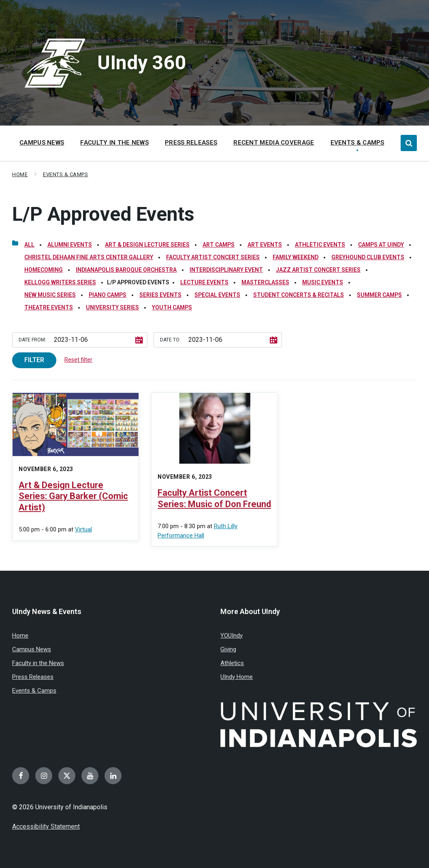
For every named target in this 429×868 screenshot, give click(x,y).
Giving (228, 649)
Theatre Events (49, 307)
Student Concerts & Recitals (299, 295)
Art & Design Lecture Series (147, 245)
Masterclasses (265, 282)
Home (20, 174)
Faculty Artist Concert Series (213, 257)
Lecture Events (204, 282)
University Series (112, 307)
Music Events (323, 282)
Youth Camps (172, 307)
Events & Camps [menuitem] (357, 143)
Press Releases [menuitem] (191, 143)
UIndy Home (237, 677)
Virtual (83, 529)
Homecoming (44, 270)
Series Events (160, 295)
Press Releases (33, 677)
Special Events (217, 295)
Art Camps (219, 245)
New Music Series (50, 295)
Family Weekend (296, 257)
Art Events (265, 245)
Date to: (170, 340)
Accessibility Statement (46, 826)
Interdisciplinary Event (226, 270)
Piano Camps (108, 295)
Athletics (232, 663)
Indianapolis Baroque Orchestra (126, 270)
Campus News (32, 649)
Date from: (32, 340)
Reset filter (78, 360)
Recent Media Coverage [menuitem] (274, 143)
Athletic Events (320, 245)
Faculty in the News (38, 663)
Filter (34, 360)
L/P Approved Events (103, 214)
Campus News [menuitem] (42, 143)
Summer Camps (379, 295)
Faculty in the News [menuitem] (114, 143)
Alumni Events (70, 245)
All (29, 245)
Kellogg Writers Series (60, 282)
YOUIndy (232, 636)
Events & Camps (65, 174)
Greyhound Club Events (368, 257)
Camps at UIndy (381, 245)
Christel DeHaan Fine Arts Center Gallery (89, 257)
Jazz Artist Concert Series (318, 270)
